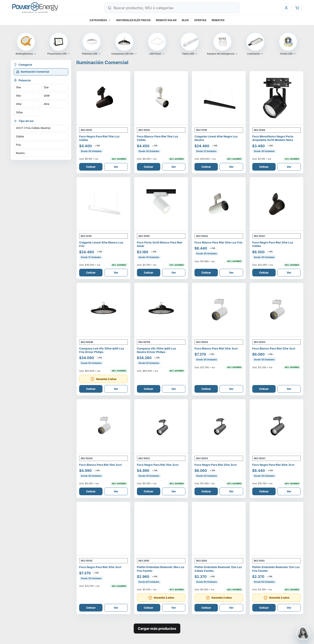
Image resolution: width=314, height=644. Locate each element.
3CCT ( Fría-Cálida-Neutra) (33, 128)
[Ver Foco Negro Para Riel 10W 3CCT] (161, 426)
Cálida (20, 136)
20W (47, 96)
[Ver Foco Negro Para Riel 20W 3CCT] (219, 426)
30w (19, 104)
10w (18, 87)
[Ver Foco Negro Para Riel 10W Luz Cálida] (103, 98)
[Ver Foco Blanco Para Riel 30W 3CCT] (219, 310)
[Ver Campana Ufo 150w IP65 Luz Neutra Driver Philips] (161, 310)
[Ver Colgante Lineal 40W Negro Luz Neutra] (219, 98)
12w (46, 87)
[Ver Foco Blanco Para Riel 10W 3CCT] (103, 426)
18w (18, 96)
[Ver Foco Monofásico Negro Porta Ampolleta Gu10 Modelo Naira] (277, 98)
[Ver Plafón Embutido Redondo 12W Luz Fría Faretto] (277, 529)
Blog (185, 20)
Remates (218, 20)
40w (46, 104)
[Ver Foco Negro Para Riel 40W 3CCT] (277, 426)
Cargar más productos (157, 629)
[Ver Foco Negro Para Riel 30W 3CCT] (103, 529)
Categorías (100, 20)
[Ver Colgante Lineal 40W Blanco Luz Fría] (103, 204)
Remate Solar (166, 20)
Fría (18, 145)
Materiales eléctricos (133, 20)
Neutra (20, 153)
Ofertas (200, 20)
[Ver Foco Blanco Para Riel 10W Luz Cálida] (161, 98)
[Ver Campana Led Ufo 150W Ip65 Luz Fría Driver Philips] (103, 310)
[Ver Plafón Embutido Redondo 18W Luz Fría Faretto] (161, 529)
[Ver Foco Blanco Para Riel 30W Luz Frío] (219, 204)
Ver (116, 167)
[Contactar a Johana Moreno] (303, 633)
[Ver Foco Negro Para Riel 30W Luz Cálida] (277, 204)
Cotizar (91, 167)
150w (19, 112)
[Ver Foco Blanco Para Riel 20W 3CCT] (277, 310)
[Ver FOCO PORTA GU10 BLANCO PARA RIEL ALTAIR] (161, 204)
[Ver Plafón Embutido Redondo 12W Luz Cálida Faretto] (219, 529)
